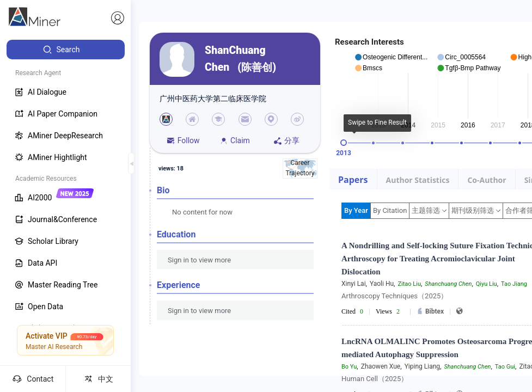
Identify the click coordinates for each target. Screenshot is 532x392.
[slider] (344, 143)
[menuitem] (66, 50)
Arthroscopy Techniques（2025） (395, 296)
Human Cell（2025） (375, 379)
